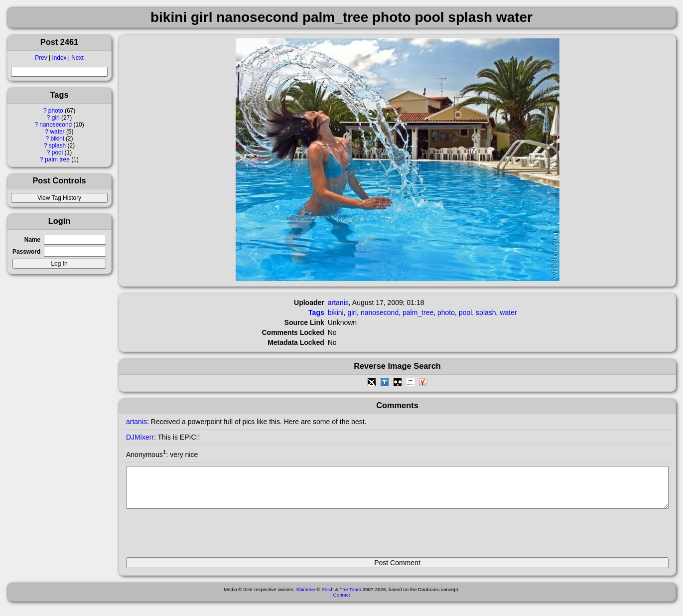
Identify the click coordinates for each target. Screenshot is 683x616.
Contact (342, 602)
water (57, 132)
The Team (350, 597)
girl (56, 118)
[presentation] (202, 537)
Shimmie (305, 597)
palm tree (57, 159)
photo (56, 111)
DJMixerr (140, 437)
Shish (328, 597)
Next (77, 58)
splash (57, 146)
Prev (41, 58)
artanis (338, 303)
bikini (57, 139)
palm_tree (418, 312)
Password (26, 252)
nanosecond (56, 125)
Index (59, 58)
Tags (316, 312)
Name (32, 240)
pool (57, 153)
